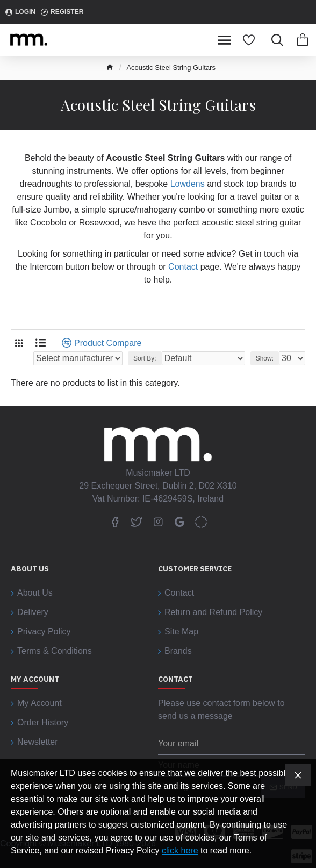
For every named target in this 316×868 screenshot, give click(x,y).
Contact (183, 267)
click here (180, 851)
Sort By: (145, 358)
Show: (265, 358)
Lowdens (188, 184)
